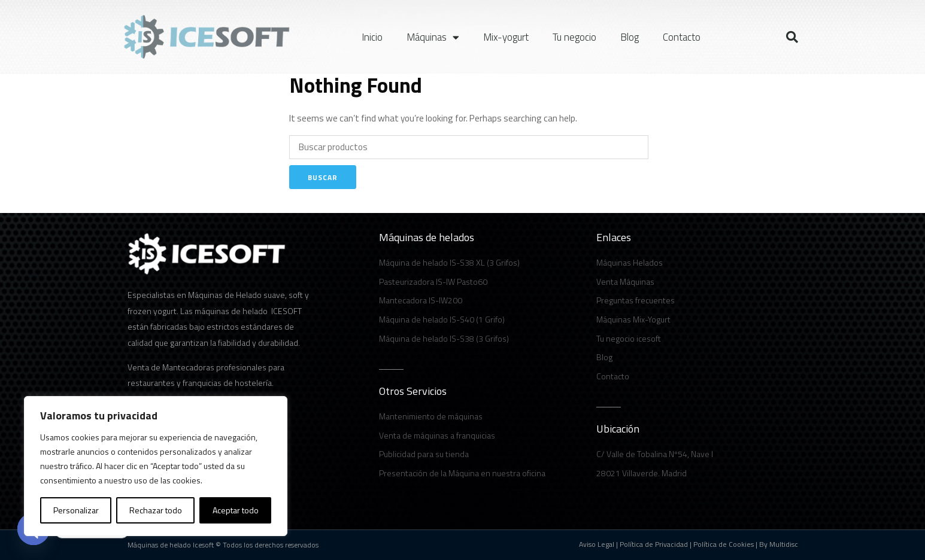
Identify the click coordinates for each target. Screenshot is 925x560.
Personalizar (76, 510)
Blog (630, 37)
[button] (792, 37)
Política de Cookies (724, 544)
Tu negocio (574, 37)
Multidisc (784, 544)
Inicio (372, 37)
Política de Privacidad (654, 544)
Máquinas (433, 37)
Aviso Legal (597, 544)
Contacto (682, 37)
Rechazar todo (156, 510)
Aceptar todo (236, 510)
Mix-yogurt (506, 37)
